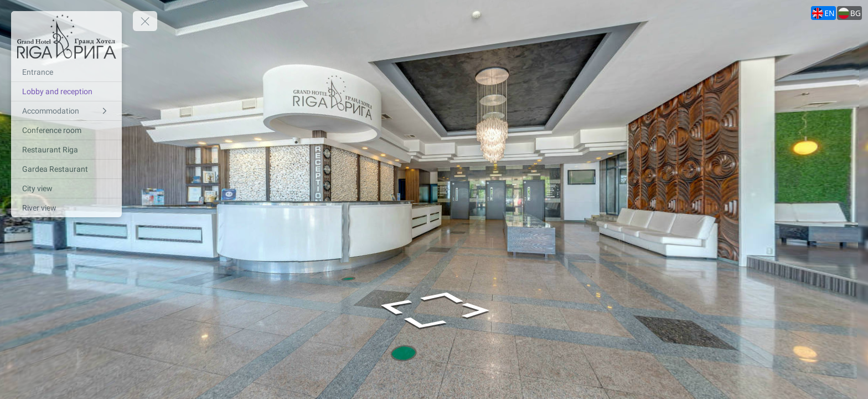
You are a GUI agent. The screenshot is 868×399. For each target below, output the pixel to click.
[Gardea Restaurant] (66, 169)
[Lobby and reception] (66, 91)
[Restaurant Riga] (66, 150)
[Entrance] (66, 72)
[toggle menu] (145, 21)
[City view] (66, 188)
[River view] (66, 208)
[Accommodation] (66, 111)
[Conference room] (66, 130)
